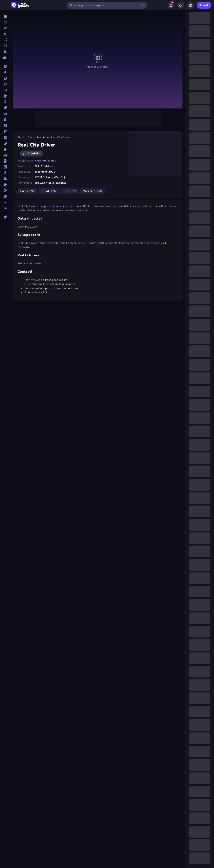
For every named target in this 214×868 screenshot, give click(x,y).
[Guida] (5, 143)
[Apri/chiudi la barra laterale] (6, 5)
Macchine (43, 137)
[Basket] (5, 78)
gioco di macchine (55, 206)
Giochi (21, 137)
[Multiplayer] (5, 52)
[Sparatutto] (5, 191)
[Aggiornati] (5, 40)
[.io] (5, 149)
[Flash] (5, 126)
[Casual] (5, 102)
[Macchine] (5, 155)
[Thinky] (5, 208)
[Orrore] (5, 179)
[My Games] (181, 5)
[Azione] (5, 72)
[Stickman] (5, 202)
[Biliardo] (5, 84)
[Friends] (190, 5)
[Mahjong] (5, 161)
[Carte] (5, 96)
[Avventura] (5, 66)
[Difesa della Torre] (5, 120)
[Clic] (5, 108)
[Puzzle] (5, 185)
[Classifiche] (5, 58)
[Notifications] (171, 5)
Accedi (204, 5)
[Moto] (5, 173)
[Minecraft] (5, 167)
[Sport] (5, 196)
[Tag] (5, 217)
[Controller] (5, 114)
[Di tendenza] (5, 34)
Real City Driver (60, 137)
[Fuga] (5, 137)
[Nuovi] (5, 28)
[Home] (5, 16)
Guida (31, 137)
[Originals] (5, 46)
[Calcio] (5, 90)
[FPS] (5, 131)
